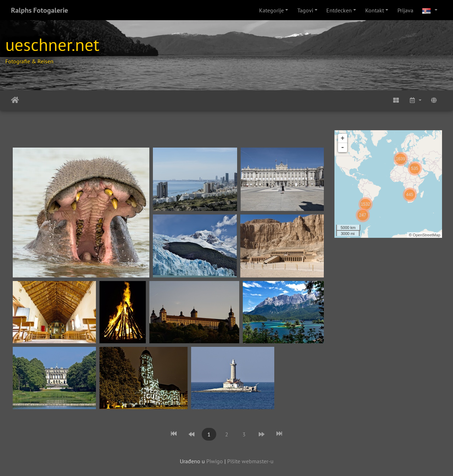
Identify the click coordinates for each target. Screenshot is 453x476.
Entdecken (339, 10)
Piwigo (215, 461)
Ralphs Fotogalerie (39, 10)
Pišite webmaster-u (250, 461)
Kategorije (271, 10)
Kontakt (375, 10)
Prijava (405, 10)
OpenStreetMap (426, 235)
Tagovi (305, 10)
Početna (15, 100)
